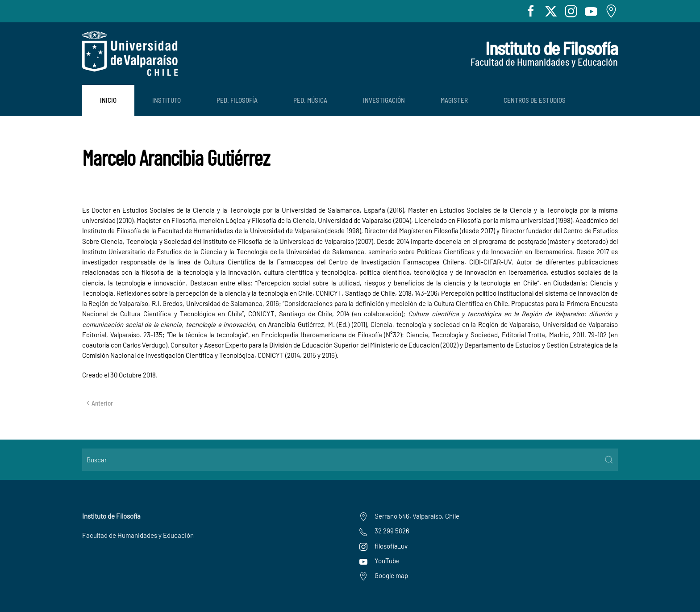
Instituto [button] (167, 100)
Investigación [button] (384, 100)
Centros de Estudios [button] (535, 100)
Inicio (108, 100)
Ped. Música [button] (310, 100)
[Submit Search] (609, 460)
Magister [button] (454, 100)
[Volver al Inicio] (130, 54)
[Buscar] (350, 460)
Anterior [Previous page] (100, 403)
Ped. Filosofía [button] (237, 100)
